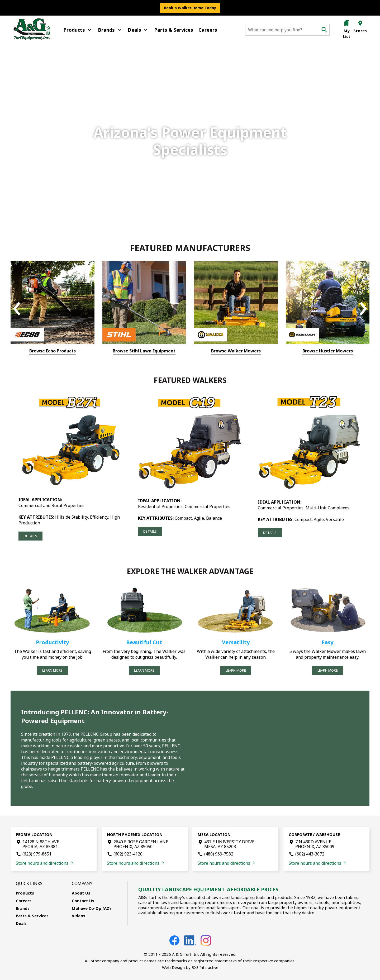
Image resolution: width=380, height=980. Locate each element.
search (324, 30)
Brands (110, 30)
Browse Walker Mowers (236, 351)
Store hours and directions (45, 863)
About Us (81, 893)
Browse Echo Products (53, 351)
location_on (360, 23)
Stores (360, 31)
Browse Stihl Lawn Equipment (144, 351)
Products (78, 30)
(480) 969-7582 (219, 854)
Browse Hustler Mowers (328, 351)
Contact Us (83, 901)
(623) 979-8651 (37, 854)
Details (30, 536)
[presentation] (17, 309)
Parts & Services (174, 30)
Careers (208, 30)
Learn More (52, 670)
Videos (79, 916)
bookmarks (347, 23)
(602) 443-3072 (310, 854)
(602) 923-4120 (128, 854)
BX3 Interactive (205, 967)
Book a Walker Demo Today (190, 8)
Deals (138, 30)
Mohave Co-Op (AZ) (91, 908)
